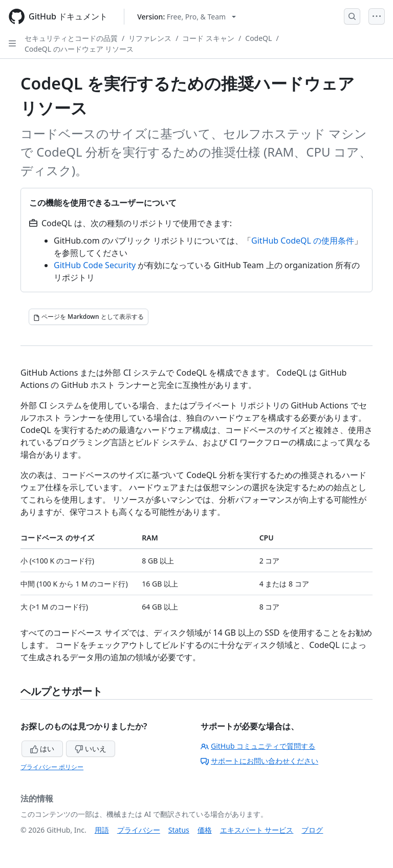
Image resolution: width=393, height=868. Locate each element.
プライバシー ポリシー (52, 767)
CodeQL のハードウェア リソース (79, 49)
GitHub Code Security (95, 265)
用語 (102, 830)
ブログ (312, 830)
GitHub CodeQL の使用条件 (303, 241)
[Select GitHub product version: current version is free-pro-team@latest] (187, 17)
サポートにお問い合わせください (259, 761)
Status (179, 830)
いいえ (91, 748)
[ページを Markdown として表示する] (89, 317)
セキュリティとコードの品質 (71, 38)
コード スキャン (208, 38)
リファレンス (150, 38)
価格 (205, 830)
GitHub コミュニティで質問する (258, 746)
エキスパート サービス (257, 830)
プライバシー (139, 830)
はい (42, 748)
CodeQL (258, 38)
